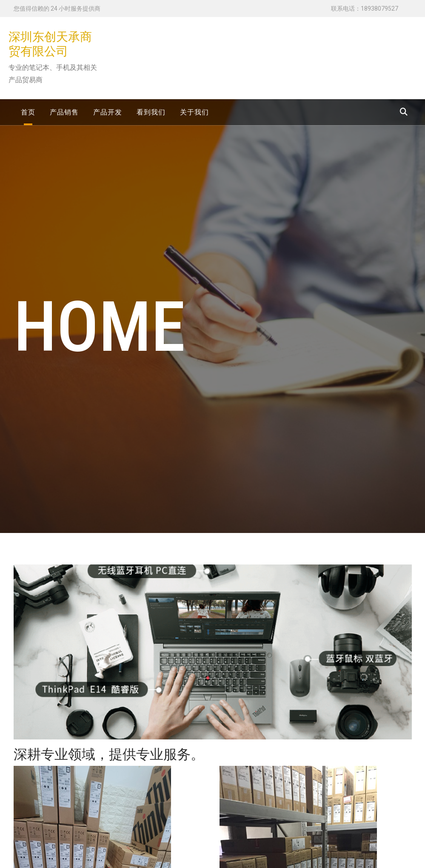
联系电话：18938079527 (365, 9)
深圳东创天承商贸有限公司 (50, 44)
